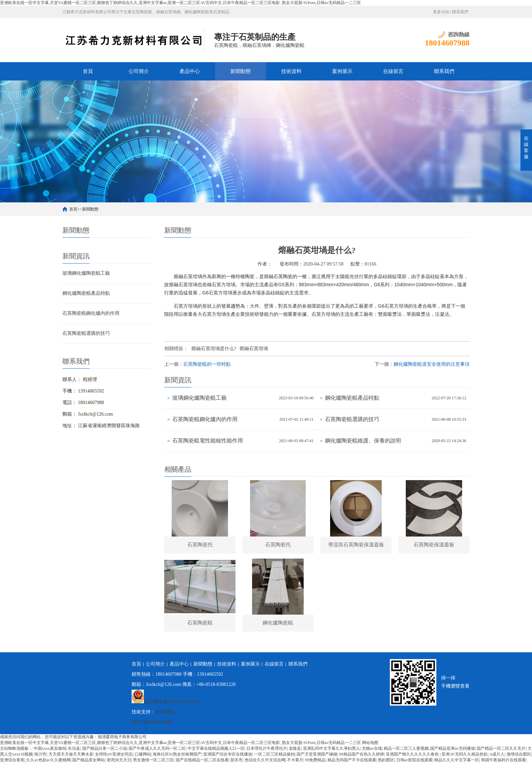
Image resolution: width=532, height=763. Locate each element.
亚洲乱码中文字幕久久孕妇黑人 (331, 748)
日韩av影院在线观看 (414, 760)
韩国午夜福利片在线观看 (503, 760)
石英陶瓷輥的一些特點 (207, 364)
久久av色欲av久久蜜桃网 (48, 760)
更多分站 (441, 12)
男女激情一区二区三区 (153, 760)
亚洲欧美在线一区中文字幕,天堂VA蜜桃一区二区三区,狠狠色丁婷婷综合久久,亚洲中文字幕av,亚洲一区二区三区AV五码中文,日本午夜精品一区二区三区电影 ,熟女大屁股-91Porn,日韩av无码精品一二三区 (180, 3)
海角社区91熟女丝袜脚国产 (177, 754)
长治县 (74, 748)
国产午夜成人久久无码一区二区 (157, 748)
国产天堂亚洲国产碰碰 (317, 754)
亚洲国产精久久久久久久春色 (413, 754)
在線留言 (393, 71)
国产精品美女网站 (89, 760)
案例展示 (342, 71)
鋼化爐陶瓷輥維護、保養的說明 (363, 441)
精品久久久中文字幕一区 (457, 760)
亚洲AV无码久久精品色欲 (464, 754)
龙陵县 (295, 748)
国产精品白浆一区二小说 (104, 748)
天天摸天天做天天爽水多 (71, 754)
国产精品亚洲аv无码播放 (452, 748)
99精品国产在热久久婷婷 (362, 754)
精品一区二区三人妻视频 (406, 748)
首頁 (88, 71)
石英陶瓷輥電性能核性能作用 (208, 441)
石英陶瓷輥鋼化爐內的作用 (91, 313)
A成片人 (497, 754)
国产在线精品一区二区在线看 (202, 760)
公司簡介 (139, 71)
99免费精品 (315, 760)
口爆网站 (143, 754)
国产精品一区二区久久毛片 (501, 748)
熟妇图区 (386, 760)
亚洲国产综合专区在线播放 (228, 754)
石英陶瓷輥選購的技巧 (86, 333)
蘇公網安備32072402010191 (172, 702)
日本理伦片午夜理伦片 (267, 748)
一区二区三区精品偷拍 (274, 754)
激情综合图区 (519, 754)
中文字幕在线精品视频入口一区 (216, 748)
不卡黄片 (295, 760)
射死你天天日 (119, 760)
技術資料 (291, 71)
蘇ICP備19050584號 (152, 722)
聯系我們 (460, 12)
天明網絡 (165, 712)
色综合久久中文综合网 (265, 760)
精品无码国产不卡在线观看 (352, 760)
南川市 (40, 754)
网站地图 (370, 743)
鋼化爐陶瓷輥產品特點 (86, 293)
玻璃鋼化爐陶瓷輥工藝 (86, 273)
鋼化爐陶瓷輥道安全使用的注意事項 (432, 364)
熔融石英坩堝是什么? (214, 349)
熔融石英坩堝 (254, 349)
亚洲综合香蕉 (12, 760)
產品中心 (190, 71)
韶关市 (236, 760)
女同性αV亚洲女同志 (114, 754)
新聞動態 (241, 71)
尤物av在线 (372, 748)
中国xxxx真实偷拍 (50, 748)
